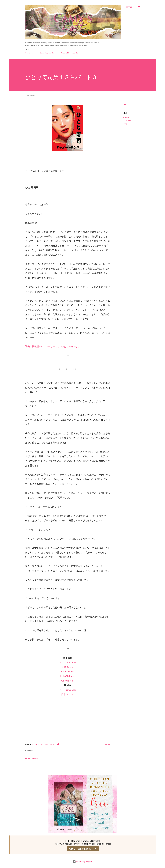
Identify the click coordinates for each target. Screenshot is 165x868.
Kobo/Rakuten (68, 676)
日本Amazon (68, 694)
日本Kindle (68, 667)
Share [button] (125, 105)
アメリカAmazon (68, 690)
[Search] (129, 7)
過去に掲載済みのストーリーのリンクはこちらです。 (53, 346)
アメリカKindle (68, 662)
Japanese (126, 117)
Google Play (68, 681)
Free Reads (29, 53)
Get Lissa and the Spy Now (83, 849)
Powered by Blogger (82, 862)
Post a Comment (32, 758)
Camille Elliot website (69, 53)
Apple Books (68, 671)
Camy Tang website (47, 53)
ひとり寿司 (127, 120)
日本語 (125, 124)
